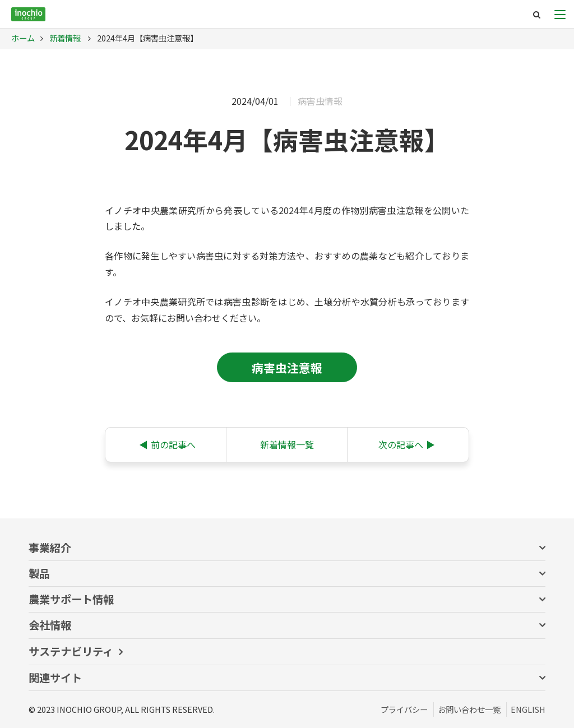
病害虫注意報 (287, 368)
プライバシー (404, 709)
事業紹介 (50, 548)
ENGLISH (528, 709)
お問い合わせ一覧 (469, 709)
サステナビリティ (71, 651)
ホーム (23, 38)
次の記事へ (407, 444)
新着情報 (64, 38)
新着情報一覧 (287, 444)
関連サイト (55, 678)
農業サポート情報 (71, 599)
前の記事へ (167, 444)
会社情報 (50, 625)
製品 (39, 573)
